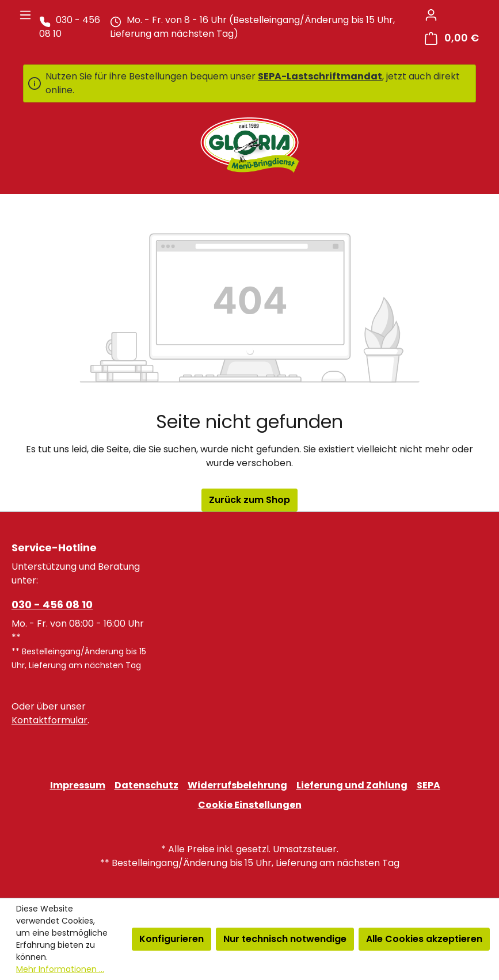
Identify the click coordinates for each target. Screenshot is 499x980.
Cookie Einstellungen (250, 805)
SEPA (428, 785)
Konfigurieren (172, 939)
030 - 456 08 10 (52, 605)
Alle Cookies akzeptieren (424, 939)
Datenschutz (146, 785)
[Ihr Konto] (431, 15)
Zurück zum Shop (249, 500)
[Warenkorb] (452, 38)
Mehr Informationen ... (60, 969)
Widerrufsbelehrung (237, 785)
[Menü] (25, 15)
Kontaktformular (49, 720)
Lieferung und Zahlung (352, 785)
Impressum (78, 785)
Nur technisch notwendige (285, 939)
